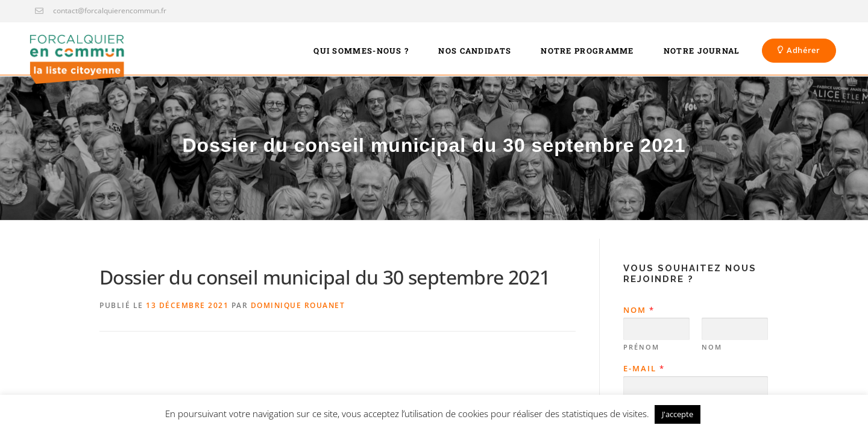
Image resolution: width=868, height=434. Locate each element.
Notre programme (587, 51)
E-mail (643, 369)
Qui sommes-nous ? (361, 51)
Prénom (641, 347)
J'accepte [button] (678, 414)
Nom (638, 310)
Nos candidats (475, 51)
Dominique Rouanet (298, 305)
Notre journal (702, 51)
